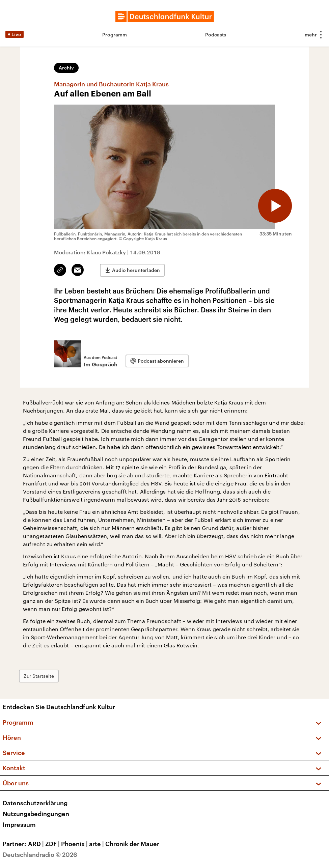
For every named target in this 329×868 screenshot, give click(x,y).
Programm (115, 35)
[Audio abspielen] (275, 206)
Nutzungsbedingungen (36, 814)
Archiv (66, 68)
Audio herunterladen (136, 270)
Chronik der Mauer (132, 844)
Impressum (19, 824)
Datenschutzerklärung (35, 803)
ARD (37, 844)
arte (97, 844)
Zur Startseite (39, 676)
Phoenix (75, 844)
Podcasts (216, 35)
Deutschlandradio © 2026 (40, 855)
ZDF (53, 844)
